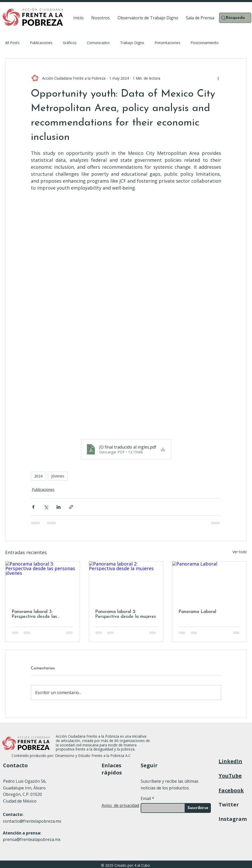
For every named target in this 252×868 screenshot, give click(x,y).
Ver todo (240, 552)
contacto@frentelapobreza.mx (32, 821)
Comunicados (98, 43)
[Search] (223, 18)
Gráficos (70, 43)
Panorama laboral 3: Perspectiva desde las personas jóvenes (34, 614)
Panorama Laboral (197, 612)
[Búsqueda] (235, 18)
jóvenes (58, 476)
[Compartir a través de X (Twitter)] (46, 507)
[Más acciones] (218, 78)
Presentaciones (167, 43)
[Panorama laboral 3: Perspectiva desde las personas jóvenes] (43, 582)
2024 (38, 476)
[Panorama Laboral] (209, 582)
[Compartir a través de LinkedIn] (58, 507)
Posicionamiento (205, 43)
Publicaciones (41, 43)
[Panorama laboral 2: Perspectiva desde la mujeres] (126, 582)
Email (146, 798)
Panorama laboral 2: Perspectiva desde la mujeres (126, 614)
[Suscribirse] (198, 808)
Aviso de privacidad (120, 805)
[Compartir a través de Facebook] (33, 507)
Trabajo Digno (132, 43)
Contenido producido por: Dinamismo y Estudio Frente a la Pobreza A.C (72, 756)
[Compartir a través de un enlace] (71, 507)
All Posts (12, 43)
